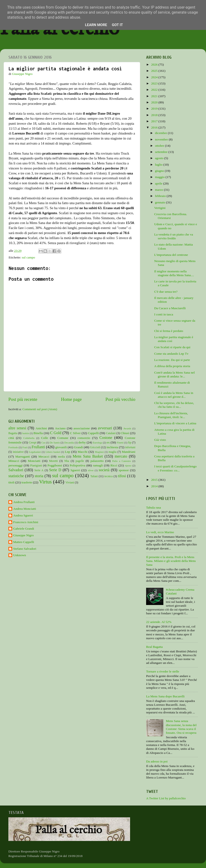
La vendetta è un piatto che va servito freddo (174, 236)
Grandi (79, 447)
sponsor (124, 470)
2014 (155, 486)
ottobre (160, 146)
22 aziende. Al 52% (159, 622)
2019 (155, 109)
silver (91, 470)
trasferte (27, 482)
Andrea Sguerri (23, 515)
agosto (160, 158)
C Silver (75, 433)
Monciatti (34, 461)
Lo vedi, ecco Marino (160, 532)
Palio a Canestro (122, 461)
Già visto (160, 440)
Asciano (60, 428)
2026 (155, 64)
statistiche (16, 476)
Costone (106, 438)
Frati (25, 447)
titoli (11, 482)
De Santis (55, 442)
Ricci (114, 465)
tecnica (109, 476)
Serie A (39, 470)
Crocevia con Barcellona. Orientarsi (171, 216)
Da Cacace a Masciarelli (170, 308)
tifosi (122, 476)
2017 (155, 121)
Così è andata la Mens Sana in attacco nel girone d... (174, 395)
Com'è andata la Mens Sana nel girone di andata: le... (175, 374)
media (61, 457)
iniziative (18, 452)
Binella (38, 433)
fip (130, 442)
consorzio (84, 438)
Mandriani (129, 452)
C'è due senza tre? (166, 292)
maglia (112, 452)
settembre (162, 152)
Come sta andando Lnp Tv (171, 354)
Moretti (53, 461)
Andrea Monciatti (25, 509)
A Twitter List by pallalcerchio (166, 798)
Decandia (69, 442)
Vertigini (160, 208)
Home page (72, 399)
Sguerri (75, 470)
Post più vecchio (120, 399)
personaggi (15, 465)
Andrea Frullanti (24, 502)
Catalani (111, 433)
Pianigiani (36, 465)
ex (108, 442)
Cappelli (93, 433)
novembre (162, 139)
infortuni (130, 447)
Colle (44, 438)
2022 (155, 90)
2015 (155, 480)
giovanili (61, 447)
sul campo (28, 257)
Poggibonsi (55, 465)
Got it (117, 25)
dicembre (161, 133)
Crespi (33, 442)
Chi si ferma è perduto (169, 331)
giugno (160, 171)
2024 (155, 77)
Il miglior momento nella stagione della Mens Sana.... (174, 273)
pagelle (80, 461)
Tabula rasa (154, 507)
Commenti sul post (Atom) (40, 409)
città (11, 438)
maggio (160, 177)
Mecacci (44, 456)
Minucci (14, 461)
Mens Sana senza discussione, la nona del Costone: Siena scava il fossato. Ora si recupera (181, 727)
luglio (159, 165)
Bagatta (13, 433)
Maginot (99, 452)
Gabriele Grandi (24, 529)
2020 (155, 102)
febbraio (161, 196)
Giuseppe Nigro (23, 535)
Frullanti (38, 447)
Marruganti (23, 456)
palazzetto (97, 461)
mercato (121, 456)
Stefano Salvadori (25, 549)
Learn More (96, 25)
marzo (159, 190)
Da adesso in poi (157, 761)
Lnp (68, 452)
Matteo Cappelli (24, 542)
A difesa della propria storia (172, 366)
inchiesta (112, 447)
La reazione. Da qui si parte (172, 360)
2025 (155, 71)
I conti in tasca (164, 314)
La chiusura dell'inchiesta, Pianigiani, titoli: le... (171, 415)
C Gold (56, 433)
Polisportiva (77, 465)
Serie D (55, 470)
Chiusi (125, 433)
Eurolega (98, 442)
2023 (155, 83)
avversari (105, 428)
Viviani (70, 482)
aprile (159, 183)
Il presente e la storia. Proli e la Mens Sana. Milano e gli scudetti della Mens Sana (171, 561)
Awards (127, 428)
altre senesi (17, 428)
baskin (26, 433)
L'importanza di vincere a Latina (175, 423)
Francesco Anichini (26, 522)
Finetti (120, 442)
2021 (155, 96)
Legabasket (35, 452)
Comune (63, 438)
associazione (82, 428)
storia (39, 476)
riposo (128, 465)
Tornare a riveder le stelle (163, 671)
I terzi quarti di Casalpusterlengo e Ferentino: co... (175, 468)
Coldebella (29, 438)
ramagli (98, 465)
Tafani (94, 476)
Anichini (41, 428)
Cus (43, 442)
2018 (155, 115)
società (104, 470)
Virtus (45, 482)
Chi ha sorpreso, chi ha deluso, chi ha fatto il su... (174, 405)
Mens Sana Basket (88, 456)
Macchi (82, 452)
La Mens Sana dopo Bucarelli (165, 696)
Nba (67, 461)
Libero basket (53, 452)
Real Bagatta (154, 647)
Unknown (20, 555)
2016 (155, 127)
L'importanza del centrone (171, 255)
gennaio (160, 202)
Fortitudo (13, 447)
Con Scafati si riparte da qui (172, 347)
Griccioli (95, 447)
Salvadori (16, 470)
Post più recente (23, 399)
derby (82, 442)
